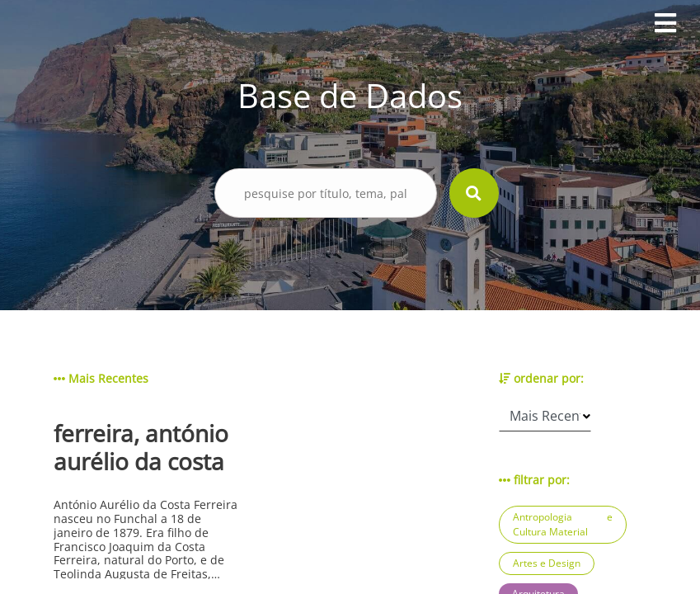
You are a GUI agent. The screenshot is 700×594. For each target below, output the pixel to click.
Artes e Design (547, 563)
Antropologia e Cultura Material (563, 524)
